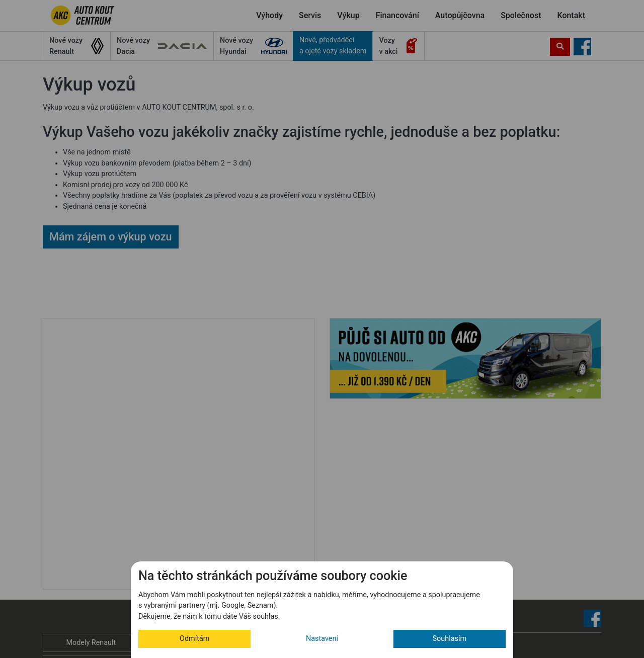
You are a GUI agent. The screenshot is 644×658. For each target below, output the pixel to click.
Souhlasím (450, 639)
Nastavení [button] (322, 639)
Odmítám (194, 639)
